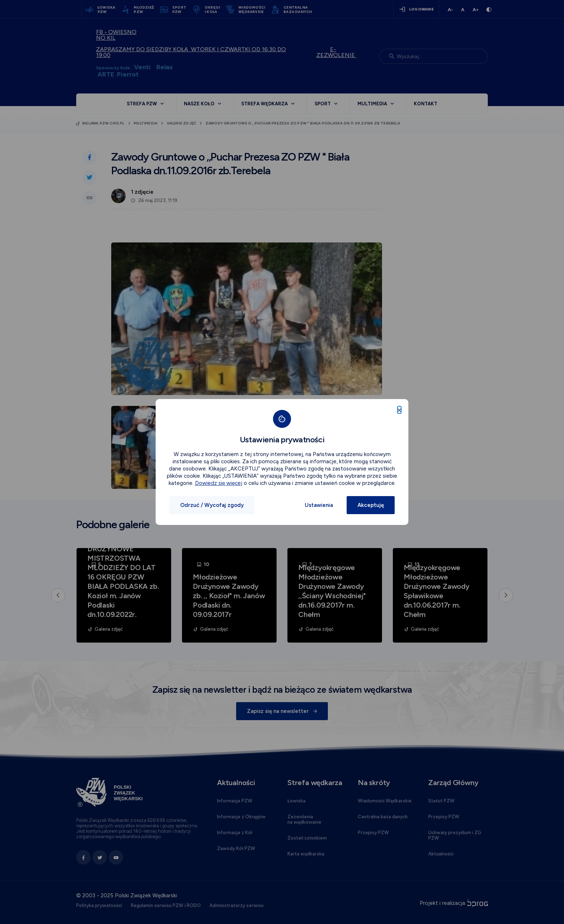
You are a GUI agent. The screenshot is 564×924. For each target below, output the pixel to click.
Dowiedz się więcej (219, 483)
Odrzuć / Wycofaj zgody (212, 505)
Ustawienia (319, 505)
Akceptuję (371, 505)
